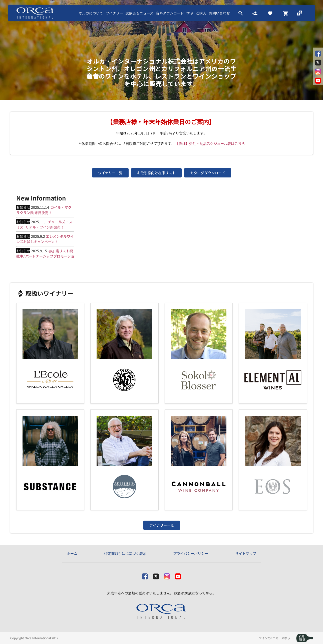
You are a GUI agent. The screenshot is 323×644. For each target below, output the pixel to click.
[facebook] (145, 575)
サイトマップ (246, 553)
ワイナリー (114, 13)
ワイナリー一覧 (110, 173)
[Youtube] (178, 575)
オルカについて (91, 13)
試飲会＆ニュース (139, 13)
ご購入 (201, 13)
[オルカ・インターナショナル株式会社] (161, 612)
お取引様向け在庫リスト (156, 173)
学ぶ (190, 13)
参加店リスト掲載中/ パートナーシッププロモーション (45, 256)
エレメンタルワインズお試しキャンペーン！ (45, 239)
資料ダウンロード (170, 13)
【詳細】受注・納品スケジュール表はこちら (210, 143)
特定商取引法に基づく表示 (125, 553)
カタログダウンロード (208, 173)
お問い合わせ (219, 13)
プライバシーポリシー (191, 553)
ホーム (72, 553)
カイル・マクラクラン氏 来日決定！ (44, 210)
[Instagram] (167, 575)
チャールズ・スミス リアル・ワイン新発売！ (44, 224)
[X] (156, 575)
